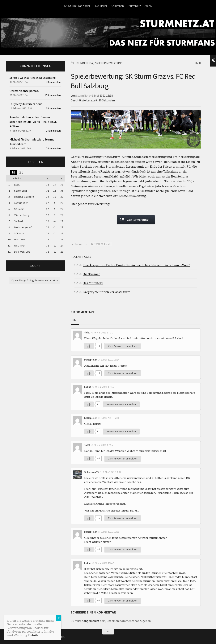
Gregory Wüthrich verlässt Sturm (107, 291)
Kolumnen (117, 6)
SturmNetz (134, 6)
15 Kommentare (53, 95)
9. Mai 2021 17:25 (104, 445)
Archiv (148, 6)
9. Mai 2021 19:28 (110, 531)
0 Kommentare (53, 131)
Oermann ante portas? (24, 91)
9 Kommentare (53, 82)
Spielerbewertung (110, 63)
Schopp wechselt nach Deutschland (33, 78)
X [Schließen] (59, 618)
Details (33, 635)
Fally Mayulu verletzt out (26, 104)
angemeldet (91, 620)
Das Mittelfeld (93, 282)
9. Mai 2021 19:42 (105, 563)
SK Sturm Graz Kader (77, 6)
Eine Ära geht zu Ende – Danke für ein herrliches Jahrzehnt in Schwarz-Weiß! (136, 265)
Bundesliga (85, 63)
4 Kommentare (53, 108)
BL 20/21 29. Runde (101, 244)
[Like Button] (89, 346)
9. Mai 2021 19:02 (112, 472)
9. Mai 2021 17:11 (104, 332)
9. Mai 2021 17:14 (110, 359)
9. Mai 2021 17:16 (110, 418)
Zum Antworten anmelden (123, 346)
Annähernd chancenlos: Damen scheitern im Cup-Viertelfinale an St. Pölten (33, 122)
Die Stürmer (91, 273)
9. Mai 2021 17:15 (105, 386)
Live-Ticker (101, 6)
